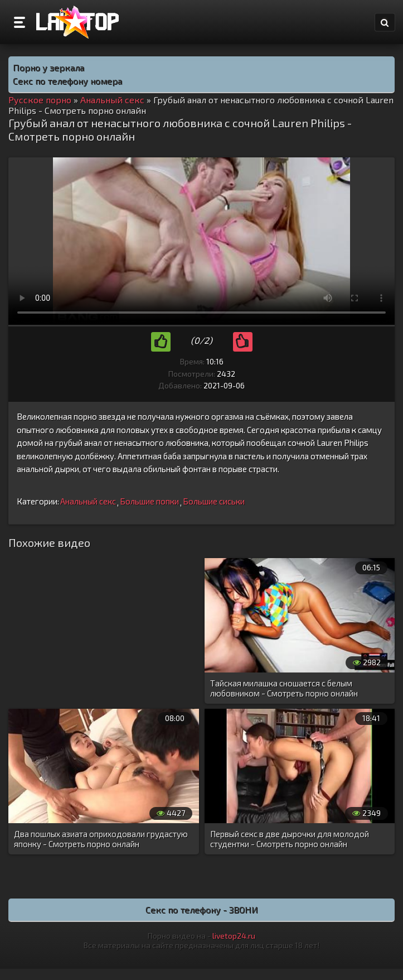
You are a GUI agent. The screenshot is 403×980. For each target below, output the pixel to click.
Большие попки (149, 501)
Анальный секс (88, 501)
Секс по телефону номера (67, 81)
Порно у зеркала (48, 67)
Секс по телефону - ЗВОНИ (202, 909)
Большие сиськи (214, 501)
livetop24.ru (234, 936)
